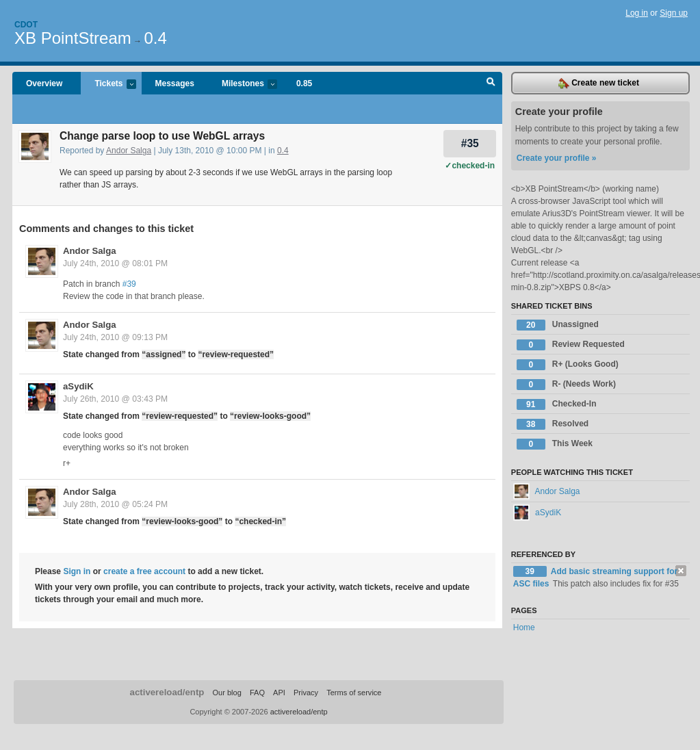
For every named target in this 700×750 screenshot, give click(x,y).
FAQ (257, 693)
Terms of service (354, 693)
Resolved (553, 424)
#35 (470, 143)
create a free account (144, 571)
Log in (637, 13)
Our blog (227, 693)
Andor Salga (129, 151)
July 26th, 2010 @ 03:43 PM (115, 399)
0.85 (304, 83)
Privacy (306, 693)
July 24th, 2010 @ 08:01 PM (115, 263)
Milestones (243, 85)
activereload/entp (167, 692)
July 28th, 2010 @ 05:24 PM (115, 504)
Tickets (108, 85)
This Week (555, 444)
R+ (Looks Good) (568, 365)
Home (524, 628)
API (279, 693)
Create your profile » (557, 158)
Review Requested (571, 345)
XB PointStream (73, 38)
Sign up (674, 13)
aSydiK (78, 386)
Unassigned (558, 325)
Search (491, 83)
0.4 (155, 38)
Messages (175, 83)
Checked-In (557, 404)
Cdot (26, 25)
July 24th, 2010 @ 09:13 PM (115, 337)
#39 (129, 284)
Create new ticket (599, 83)
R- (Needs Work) (566, 385)
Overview (44, 83)
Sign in (77, 571)
